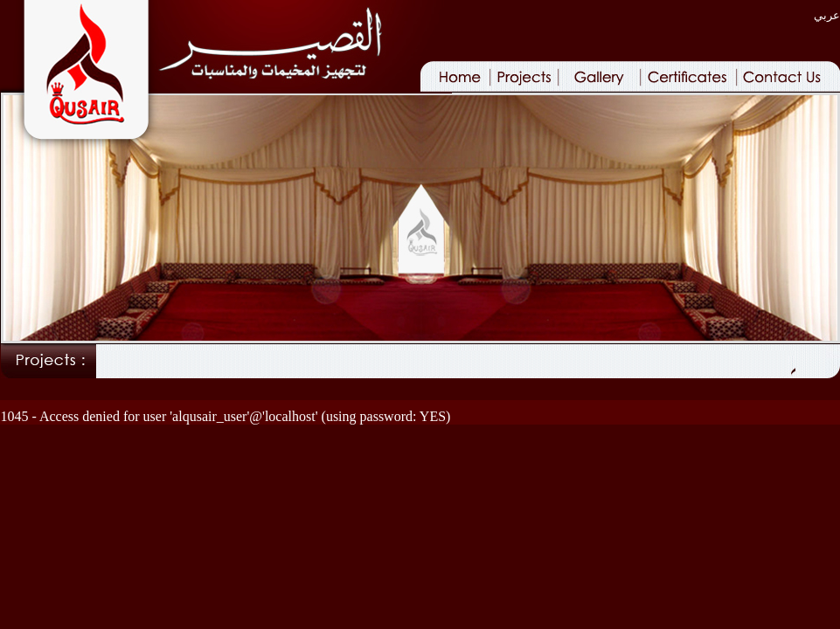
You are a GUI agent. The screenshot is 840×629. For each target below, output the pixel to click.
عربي (827, 15)
